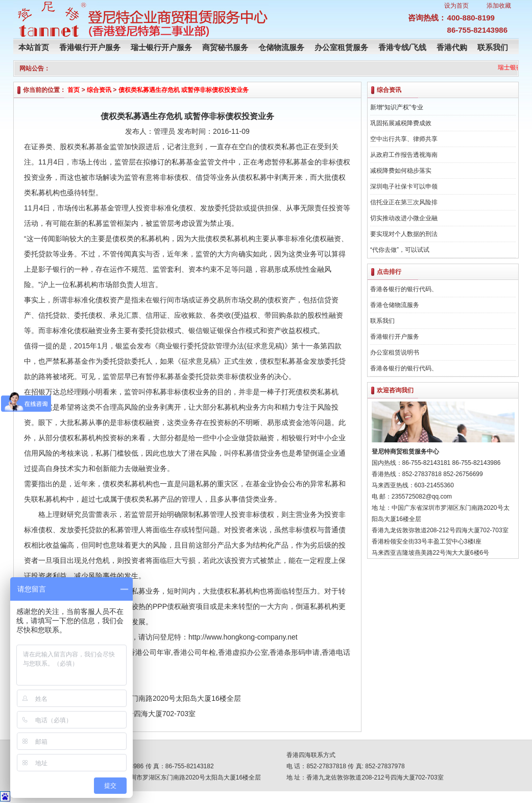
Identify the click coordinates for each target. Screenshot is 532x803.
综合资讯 (99, 90)
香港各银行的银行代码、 (404, 289)
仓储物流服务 (281, 47)
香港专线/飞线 (402, 47)
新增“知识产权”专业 (397, 107)
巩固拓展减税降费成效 (401, 123)
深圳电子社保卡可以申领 (404, 186)
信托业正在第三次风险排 (404, 202)
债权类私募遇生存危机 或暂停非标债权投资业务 (184, 90)
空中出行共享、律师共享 (404, 139)
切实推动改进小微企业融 (404, 218)
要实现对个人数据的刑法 (404, 234)
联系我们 (493, 47)
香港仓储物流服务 (395, 305)
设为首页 (456, 6)
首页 (74, 90)
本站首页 (34, 47)
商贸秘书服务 (225, 47)
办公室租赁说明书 (395, 352)
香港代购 (452, 47)
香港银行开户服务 (90, 47)
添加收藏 (499, 6)
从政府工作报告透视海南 (404, 155)
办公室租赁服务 (341, 47)
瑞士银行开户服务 (161, 47)
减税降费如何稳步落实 (401, 171)
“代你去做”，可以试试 (400, 250)
